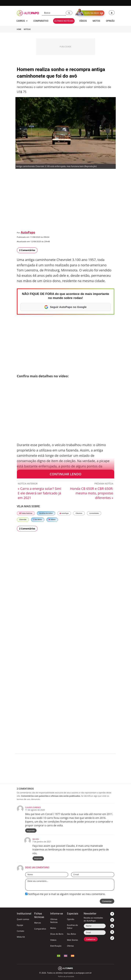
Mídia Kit (21, 937)
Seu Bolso (38, 519)
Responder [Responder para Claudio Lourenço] (31, 831)
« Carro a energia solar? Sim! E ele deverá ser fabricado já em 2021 (40, 493)
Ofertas (70, 946)
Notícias (27, 29)
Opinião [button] (110, 21)
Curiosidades (94, 513)
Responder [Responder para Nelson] (38, 858)
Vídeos (52, 519)
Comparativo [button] (41, 21)
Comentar (107, 901)
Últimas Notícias (54, 921)
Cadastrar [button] (91, 939)
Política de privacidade (66, 976)
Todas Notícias (26, 513)
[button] (69, 13)
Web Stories (72, 940)
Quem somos (23, 919)
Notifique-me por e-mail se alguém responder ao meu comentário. (65, 894)
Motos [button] (96, 21)
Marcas (37, 923)
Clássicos (79, 513)
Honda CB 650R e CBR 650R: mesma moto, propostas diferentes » (92, 493)
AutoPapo (28, 232)
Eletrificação (56, 946)
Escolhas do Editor (46, 513)
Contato (21, 931)
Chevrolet (23, 519)
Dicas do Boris (57, 934)
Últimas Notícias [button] (64, 21)
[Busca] (54, 13)
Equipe (20, 925)
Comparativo (40, 929)
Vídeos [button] (83, 21)
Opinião (71, 919)
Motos (53, 928)
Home (19, 29)
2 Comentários (27, 250)
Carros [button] (22, 21)
